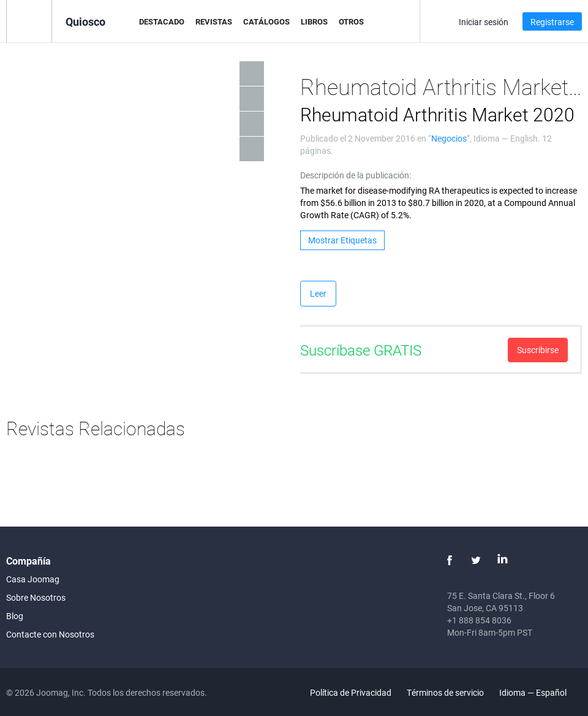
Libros (314, 21)
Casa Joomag (33, 579)
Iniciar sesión (484, 22)
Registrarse (552, 22)
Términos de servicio (445, 692)
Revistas (214, 21)
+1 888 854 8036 (479, 620)
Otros (351, 21)
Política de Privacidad (351, 692)
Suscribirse (538, 350)
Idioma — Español (540, 692)
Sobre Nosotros (36, 597)
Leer (318, 293)
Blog (15, 616)
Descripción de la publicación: (356, 175)
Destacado (162, 21)
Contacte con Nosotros (50, 634)
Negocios (449, 138)
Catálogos (266, 21)
